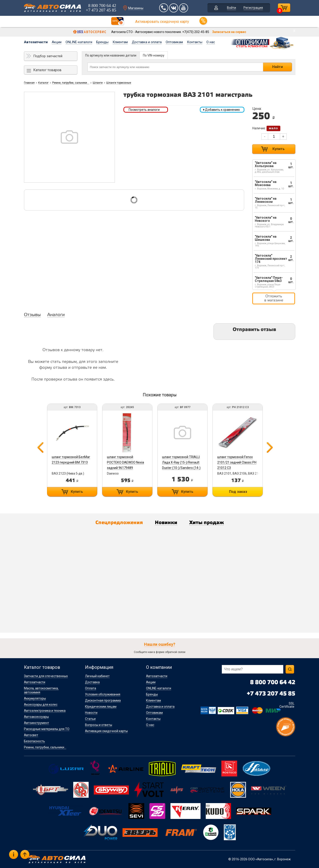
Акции (57, 42)
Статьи (90, 719)
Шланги (98, 83)
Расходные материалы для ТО (47, 729)
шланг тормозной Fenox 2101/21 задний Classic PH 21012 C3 (237, 462)
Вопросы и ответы (99, 725)
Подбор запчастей (48, 56)
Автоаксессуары (36, 717)
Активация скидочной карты (106, 731)
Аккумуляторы (35, 698)
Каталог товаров (47, 70)
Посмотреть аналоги (144, 110)
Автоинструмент (37, 723)
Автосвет (31, 735)
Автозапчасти (36, 42)
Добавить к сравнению (221, 110)
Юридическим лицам (101, 707)
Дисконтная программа (103, 700)
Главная (29, 83)
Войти (232, 8)
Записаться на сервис (229, 32)
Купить (279, 149)
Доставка (92, 682)
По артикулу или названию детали (111, 55)
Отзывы (32, 315)
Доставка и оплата (147, 42)
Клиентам (120, 42)
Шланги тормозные (119, 83)
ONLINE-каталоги (79, 42)
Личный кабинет (97, 676)
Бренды (102, 42)
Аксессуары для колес (41, 705)
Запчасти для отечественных (46, 676)
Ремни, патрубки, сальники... (71, 83)
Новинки (166, 523)
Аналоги (56, 315)
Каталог (43, 83)
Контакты (195, 42)
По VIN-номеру (154, 55)
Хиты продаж (207, 523)
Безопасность (34, 741)
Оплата (91, 688)
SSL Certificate (287, 705)
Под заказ (238, 492)
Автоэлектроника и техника (45, 711)
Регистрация (253, 8)
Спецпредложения (119, 523)
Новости (91, 713)
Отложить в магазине (274, 298)
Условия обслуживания (103, 694)
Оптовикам (174, 42)
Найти (278, 67)
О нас (211, 42)
